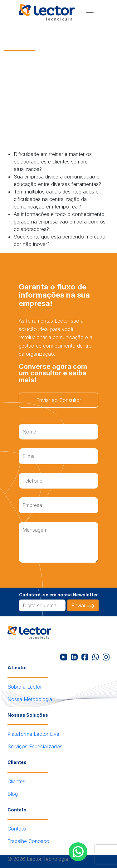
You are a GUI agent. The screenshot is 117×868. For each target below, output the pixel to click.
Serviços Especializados (35, 746)
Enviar (83, 605)
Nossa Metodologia (30, 699)
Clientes (16, 781)
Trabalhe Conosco (28, 841)
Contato (17, 829)
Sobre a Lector (25, 687)
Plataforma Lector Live (33, 734)
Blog (13, 794)
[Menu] (90, 13)
